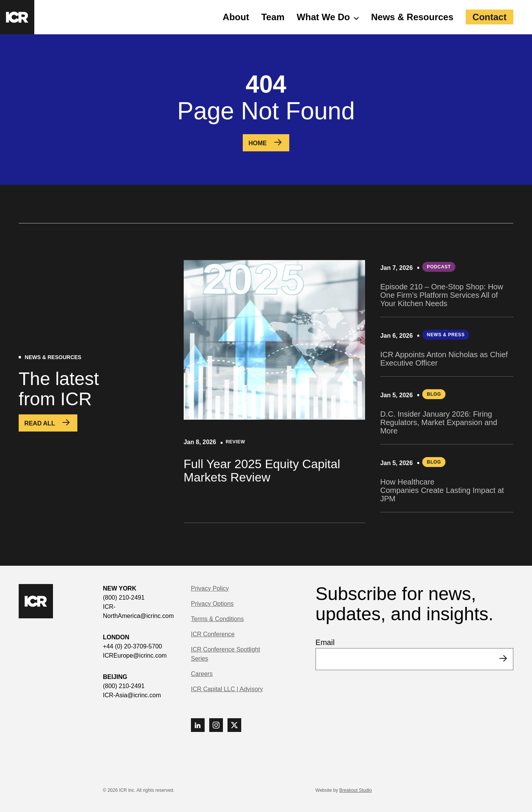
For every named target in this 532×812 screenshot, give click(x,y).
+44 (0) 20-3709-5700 (132, 646)
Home (258, 143)
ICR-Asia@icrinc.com (132, 695)
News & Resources (412, 17)
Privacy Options (212, 604)
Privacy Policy (210, 588)
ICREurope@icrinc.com (135, 656)
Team (273, 17)
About (236, 17)
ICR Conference (213, 634)
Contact (490, 17)
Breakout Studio (355, 790)
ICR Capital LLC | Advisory (227, 689)
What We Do (324, 17)
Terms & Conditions (217, 619)
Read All (40, 423)
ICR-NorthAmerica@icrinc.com (138, 611)
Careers (202, 674)
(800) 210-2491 (124, 598)
